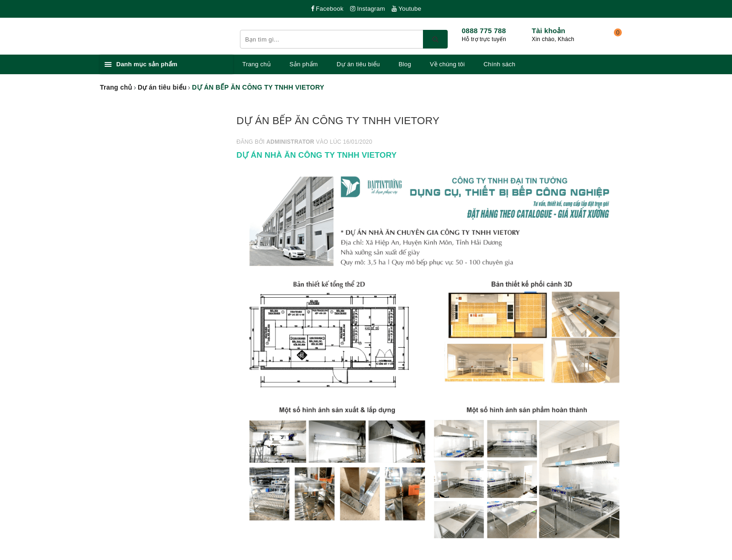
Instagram (368, 9)
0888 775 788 (484, 31)
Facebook (327, 9)
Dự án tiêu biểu (358, 64)
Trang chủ (257, 64)
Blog (405, 64)
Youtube (407, 9)
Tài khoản (549, 31)
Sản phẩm (304, 64)
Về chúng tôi (447, 64)
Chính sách (500, 64)
